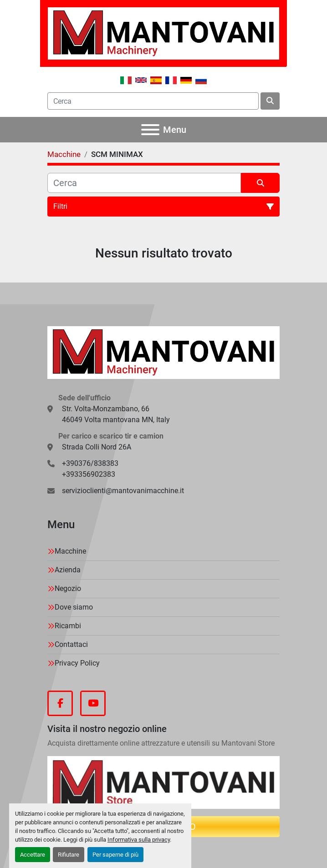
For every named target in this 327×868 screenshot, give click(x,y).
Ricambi (68, 626)
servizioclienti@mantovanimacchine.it (123, 491)
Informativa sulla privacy (139, 840)
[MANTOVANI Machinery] (163, 352)
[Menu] (150, 130)
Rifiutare (69, 855)
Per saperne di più (115, 855)
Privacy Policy (77, 663)
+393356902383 (89, 474)
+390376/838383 (90, 463)
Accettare (33, 855)
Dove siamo (74, 607)
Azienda (68, 570)
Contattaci (71, 644)
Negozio (68, 588)
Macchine (70, 551)
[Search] (153, 101)
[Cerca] (144, 183)
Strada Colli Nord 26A (97, 447)
